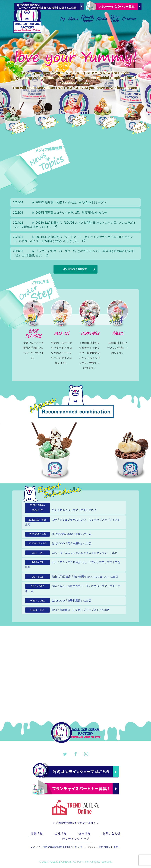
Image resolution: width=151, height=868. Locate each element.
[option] (68, 451)
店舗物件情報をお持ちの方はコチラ (75, 823)
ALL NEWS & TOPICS (79, 270)
